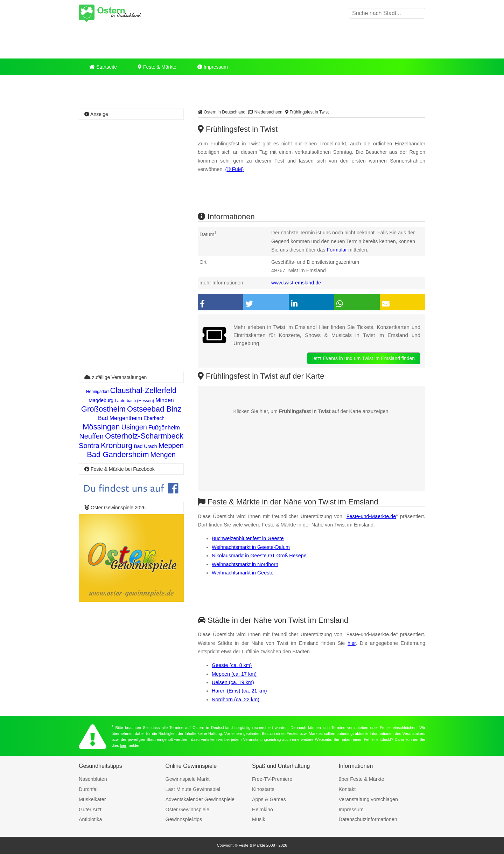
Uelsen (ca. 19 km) (233, 682)
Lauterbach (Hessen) (134, 401)
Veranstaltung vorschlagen (369, 799)
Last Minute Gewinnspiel (193, 789)
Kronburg (117, 445)
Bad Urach (146, 446)
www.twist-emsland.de (296, 283)
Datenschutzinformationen (368, 819)
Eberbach (154, 418)
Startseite (103, 67)
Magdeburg (101, 400)
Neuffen (91, 436)
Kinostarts (263, 789)
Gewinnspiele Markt (188, 779)
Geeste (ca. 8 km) (232, 665)
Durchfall (89, 789)
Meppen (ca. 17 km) (234, 674)
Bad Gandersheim (118, 454)
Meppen (171, 446)
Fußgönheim (164, 428)
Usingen (134, 427)
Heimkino (262, 810)
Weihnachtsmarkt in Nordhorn (245, 564)
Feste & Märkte (157, 67)
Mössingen (101, 427)
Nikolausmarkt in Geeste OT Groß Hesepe (259, 556)
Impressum (213, 67)
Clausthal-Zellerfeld (143, 390)
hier (352, 643)
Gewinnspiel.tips (184, 819)
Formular (337, 250)
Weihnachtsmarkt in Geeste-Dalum (251, 547)
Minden (164, 400)
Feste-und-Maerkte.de (371, 516)
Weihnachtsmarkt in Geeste (243, 573)
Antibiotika (90, 819)
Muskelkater (92, 799)
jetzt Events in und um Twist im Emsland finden (364, 358)
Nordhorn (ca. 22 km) (236, 700)
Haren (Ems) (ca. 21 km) (239, 691)
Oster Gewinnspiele (188, 810)
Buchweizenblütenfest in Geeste (248, 538)
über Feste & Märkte (362, 779)
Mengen (163, 455)
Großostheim (103, 409)
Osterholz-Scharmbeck (144, 436)
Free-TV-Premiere (272, 779)
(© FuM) (234, 169)
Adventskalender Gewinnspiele (200, 799)
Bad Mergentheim (120, 418)
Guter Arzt (90, 810)
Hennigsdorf (97, 392)
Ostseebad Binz (154, 409)
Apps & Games (269, 799)
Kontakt (347, 789)
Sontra (89, 446)
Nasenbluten (93, 779)
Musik (259, 819)
